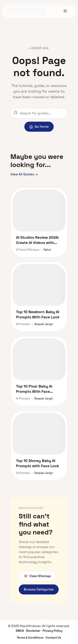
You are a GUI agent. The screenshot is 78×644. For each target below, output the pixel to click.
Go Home (39, 127)
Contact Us (53, 638)
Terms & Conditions (30, 638)
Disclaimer (33, 631)
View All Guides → (24, 174)
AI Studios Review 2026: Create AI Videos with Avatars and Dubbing (38, 240)
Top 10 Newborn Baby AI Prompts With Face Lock (38, 314)
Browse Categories (39, 589)
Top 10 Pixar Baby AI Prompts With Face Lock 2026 (34, 389)
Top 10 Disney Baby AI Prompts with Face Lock (38, 463)
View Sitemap (37, 576)
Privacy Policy (53, 631)
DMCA (20, 631)
